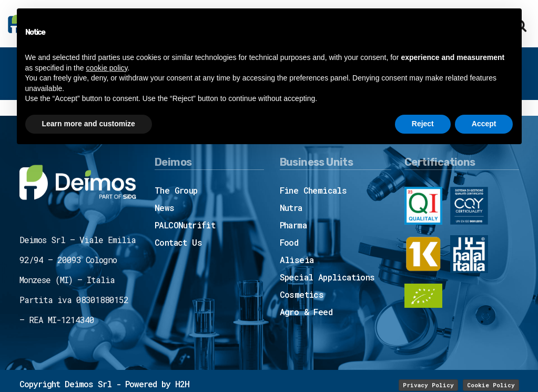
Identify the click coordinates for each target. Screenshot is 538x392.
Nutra (291, 208)
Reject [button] (423, 124)
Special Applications (327, 277)
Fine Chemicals (313, 190)
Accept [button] (484, 124)
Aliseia (297, 260)
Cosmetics (302, 294)
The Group (176, 190)
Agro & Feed (306, 312)
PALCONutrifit (185, 225)
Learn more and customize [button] (89, 124)
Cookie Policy (491, 385)
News (165, 208)
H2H (182, 384)
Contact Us (178, 242)
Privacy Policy (428, 385)
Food (289, 242)
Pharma (293, 225)
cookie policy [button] (106, 68)
